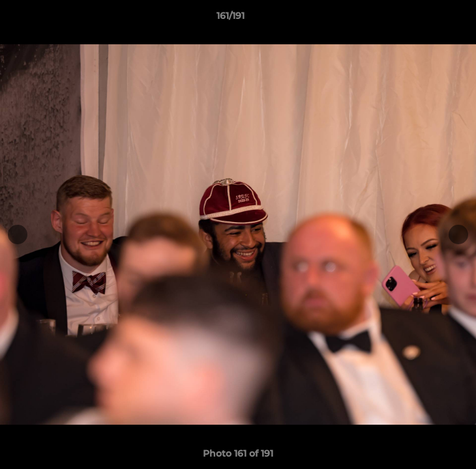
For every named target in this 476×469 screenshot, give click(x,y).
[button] (429, 19)
